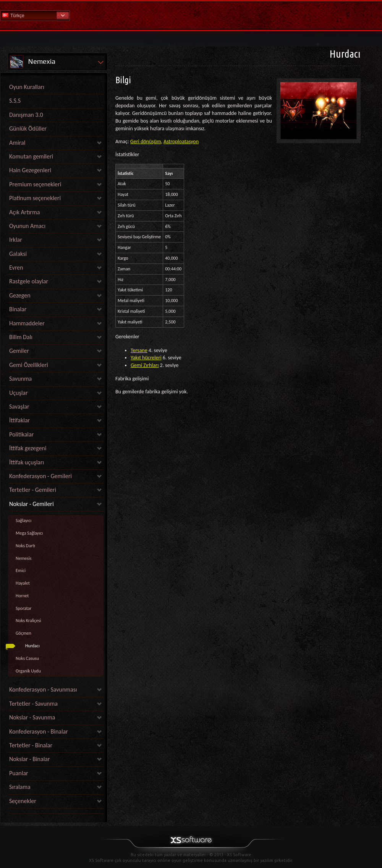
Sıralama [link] (20, 787)
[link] (56, 812)
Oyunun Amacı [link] (27, 226)
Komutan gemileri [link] (31, 156)
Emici (21, 571)
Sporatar (24, 608)
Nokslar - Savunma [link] (32, 717)
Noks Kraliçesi (28, 621)
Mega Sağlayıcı (29, 533)
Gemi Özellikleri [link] (29, 365)
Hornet (22, 596)
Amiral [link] (17, 143)
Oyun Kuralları (27, 87)
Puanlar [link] (19, 773)
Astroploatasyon (181, 141)
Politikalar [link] (21, 434)
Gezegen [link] (20, 295)
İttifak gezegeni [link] (28, 448)
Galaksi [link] (18, 254)
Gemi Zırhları (145, 365)
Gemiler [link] (19, 351)
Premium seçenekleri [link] (35, 184)
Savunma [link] (20, 379)
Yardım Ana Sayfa (191, 15)
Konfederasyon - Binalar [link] (39, 731)
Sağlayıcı (23, 520)
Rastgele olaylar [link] (29, 281)
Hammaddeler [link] (27, 323)
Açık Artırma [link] (24, 212)
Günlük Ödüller (28, 129)
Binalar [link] (18, 309)
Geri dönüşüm (146, 141)
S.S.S (15, 101)
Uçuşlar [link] (19, 393)
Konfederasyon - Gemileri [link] (40, 476)
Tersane (139, 350)
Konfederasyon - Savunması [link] (43, 689)
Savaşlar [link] (19, 407)
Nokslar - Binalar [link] (30, 759)
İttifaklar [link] (19, 420)
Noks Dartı (25, 546)
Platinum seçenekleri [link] (35, 198)
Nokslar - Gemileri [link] (32, 504)
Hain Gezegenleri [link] (30, 170)
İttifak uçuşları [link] (27, 462)
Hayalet (23, 583)
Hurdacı (32, 646)
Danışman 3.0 (26, 115)
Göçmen (23, 633)
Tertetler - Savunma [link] (33, 704)
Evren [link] (16, 268)
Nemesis (23, 558)
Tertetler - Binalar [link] (31, 745)
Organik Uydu (28, 671)
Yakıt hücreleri (146, 358)
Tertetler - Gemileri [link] (33, 490)
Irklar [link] (16, 240)
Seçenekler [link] (23, 801)
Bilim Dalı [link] (21, 337)
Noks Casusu (27, 658)
